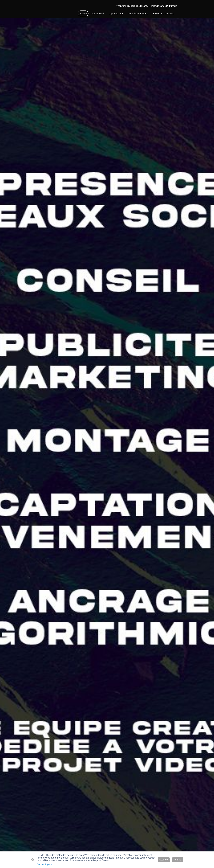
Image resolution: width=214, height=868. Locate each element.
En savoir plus (44, 864)
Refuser (178, 860)
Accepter (164, 860)
